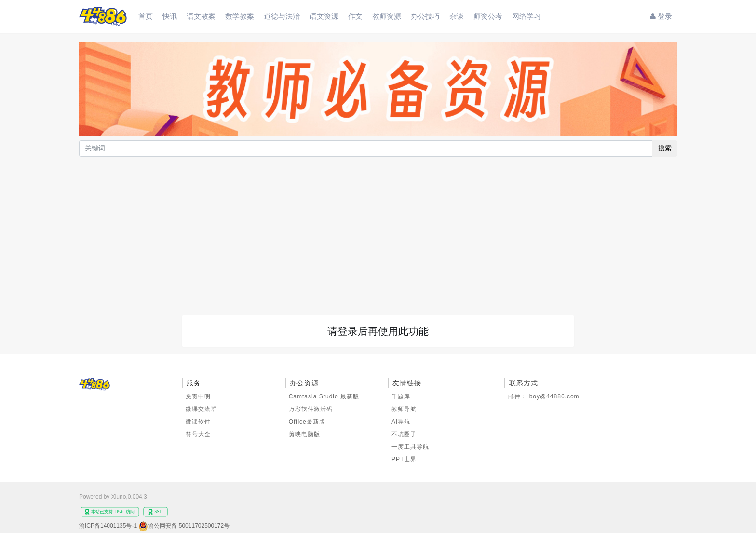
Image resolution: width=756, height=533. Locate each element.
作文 (355, 16)
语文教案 (201, 16)
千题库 (401, 396)
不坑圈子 (404, 434)
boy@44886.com (554, 396)
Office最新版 (307, 422)
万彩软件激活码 (311, 409)
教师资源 (387, 16)
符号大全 (198, 434)
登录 (661, 16)
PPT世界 (404, 459)
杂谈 (457, 16)
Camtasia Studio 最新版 (324, 396)
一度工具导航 (410, 447)
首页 (146, 16)
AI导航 (401, 422)
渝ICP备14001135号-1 (108, 526)
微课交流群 (201, 409)
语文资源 (324, 16)
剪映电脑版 (304, 434)
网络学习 (526, 16)
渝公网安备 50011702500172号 (189, 526)
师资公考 (488, 16)
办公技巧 (425, 16)
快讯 (170, 16)
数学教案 (240, 16)
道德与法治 (282, 16)
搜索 (665, 148)
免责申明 (198, 396)
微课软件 (198, 422)
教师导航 (404, 409)
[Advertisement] (378, 231)
